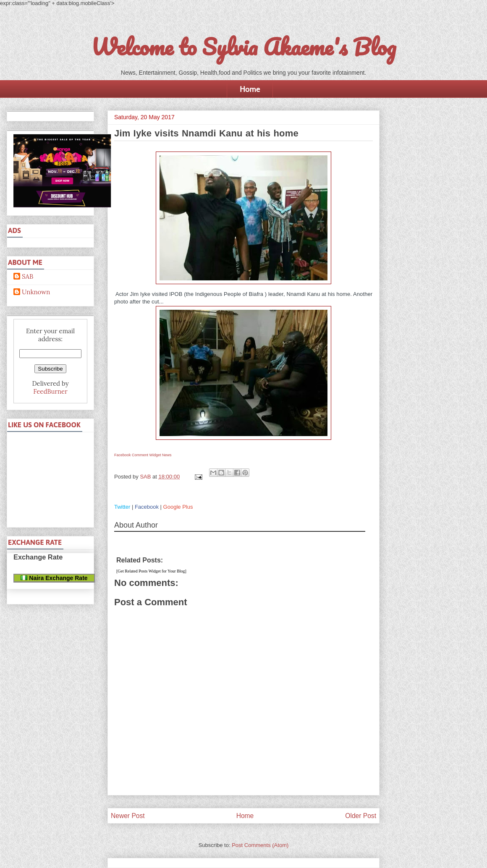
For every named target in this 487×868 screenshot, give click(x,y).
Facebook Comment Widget (138, 455)
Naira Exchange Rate (54, 578)
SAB (27, 277)
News (167, 455)
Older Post (361, 816)
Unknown (36, 292)
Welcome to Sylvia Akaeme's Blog (243, 47)
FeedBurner (50, 391)
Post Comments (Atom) (260, 845)
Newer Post (128, 816)
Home (250, 89)
